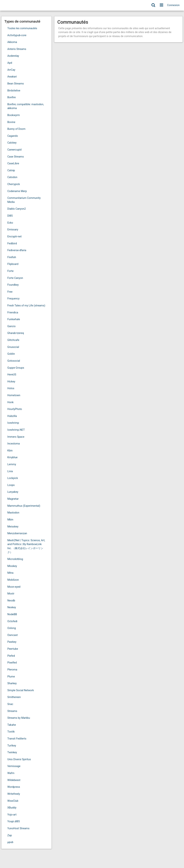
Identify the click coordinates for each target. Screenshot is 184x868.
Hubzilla (12, 416)
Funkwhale (14, 319)
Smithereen (14, 697)
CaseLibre (13, 163)
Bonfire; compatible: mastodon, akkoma (26, 106)
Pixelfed (12, 663)
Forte (10, 271)
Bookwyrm (14, 115)
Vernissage (14, 766)
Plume (11, 677)
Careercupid (14, 150)
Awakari (12, 77)
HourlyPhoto (15, 409)
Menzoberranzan (17, 533)
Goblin (11, 354)
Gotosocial (14, 361)
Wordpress (14, 787)
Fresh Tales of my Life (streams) (26, 306)
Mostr (11, 594)
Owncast (12, 635)
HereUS (12, 375)
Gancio (11, 326)
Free (10, 292)
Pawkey (12, 642)
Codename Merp (17, 191)
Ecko (10, 223)
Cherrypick (14, 184)
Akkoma (12, 42)
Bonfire (11, 97)
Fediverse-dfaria (17, 250)
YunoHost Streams (18, 828)
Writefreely (14, 794)
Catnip (11, 170)
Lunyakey (13, 492)
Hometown (14, 395)
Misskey (12, 566)
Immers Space (16, 437)
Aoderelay (13, 56)
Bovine (11, 122)
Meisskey (13, 527)
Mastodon (13, 513)
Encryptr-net (14, 237)
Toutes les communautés (22, 28)
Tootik (11, 732)
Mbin (10, 520)
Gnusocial (13, 347)
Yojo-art (12, 815)
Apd (10, 63)
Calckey (12, 143)
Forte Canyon (15, 278)
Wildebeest (14, 780)
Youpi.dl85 (14, 821)
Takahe (12, 725)
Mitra (10, 573)
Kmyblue (12, 457)
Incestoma (14, 444)
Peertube (13, 649)
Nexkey (12, 607)
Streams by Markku (19, 718)
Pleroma (12, 670)
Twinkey (12, 752)
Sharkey (12, 683)
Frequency (13, 299)
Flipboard (13, 264)
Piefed (11, 656)
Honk (10, 402)
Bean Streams (16, 84)
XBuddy (12, 808)
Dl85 (10, 216)
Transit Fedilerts (17, 739)
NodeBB (12, 614)
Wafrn (11, 773)
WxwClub (13, 801)
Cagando (13, 136)
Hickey (11, 382)
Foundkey (13, 285)
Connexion (173, 5)
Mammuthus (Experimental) (24, 506)
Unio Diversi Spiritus (19, 759)
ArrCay (11, 70)
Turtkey (12, 746)
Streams (12, 711)
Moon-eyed (14, 587)
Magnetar (13, 499)
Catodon (12, 177)
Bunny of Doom (16, 129)
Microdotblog (15, 559)
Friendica (13, 313)
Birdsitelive (14, 91)
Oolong (12, 628)
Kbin (10, 451)
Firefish (12, 257)
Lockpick (13, 478)
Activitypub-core (17, 35)
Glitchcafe (13, 340)
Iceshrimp (13, 423)
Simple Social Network (21, 690)
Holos (11, 388)
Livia (10, 471)
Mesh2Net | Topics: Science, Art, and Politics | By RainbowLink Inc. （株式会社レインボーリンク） (26, 546)
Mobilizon (13, 580)
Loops (11, 485)
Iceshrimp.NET (16, 430)
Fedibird (12, 244)
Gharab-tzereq (16, 333)
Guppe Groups (16, 368)
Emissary (13, 230)
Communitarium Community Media (24, 200)
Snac (10, 704)
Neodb (11, 601)
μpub (10, 842)
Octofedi (12, 621)
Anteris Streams (17, 49)
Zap (10, 835)
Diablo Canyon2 (17, 209)
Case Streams (16, 157)
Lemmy (12, 464)
